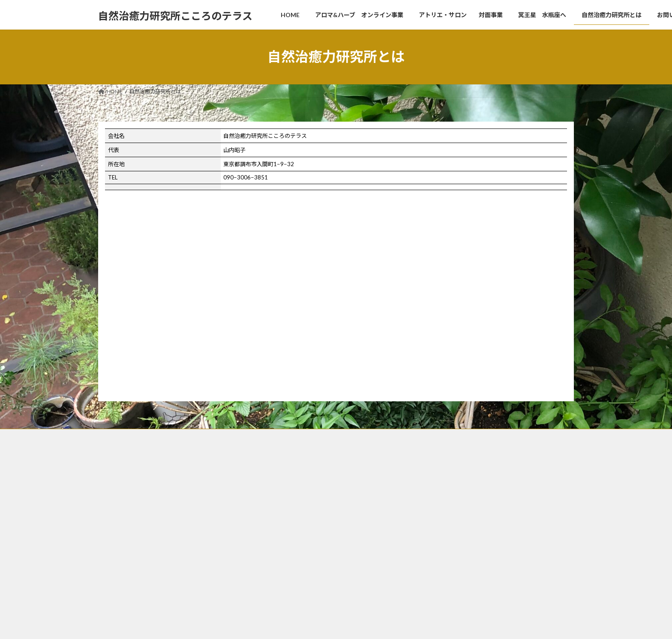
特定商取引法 (282, 574)
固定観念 (442, 497)
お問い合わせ (282, 559)
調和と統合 (444, 485)
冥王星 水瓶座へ (287, 530)
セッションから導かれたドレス (307, 515)
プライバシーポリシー (292, 589)
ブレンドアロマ (452, 508)
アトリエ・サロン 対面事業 (302, 500)
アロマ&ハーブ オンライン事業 (304, 485)
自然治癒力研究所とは (292, 544)
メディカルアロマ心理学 (462, 519)
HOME (274, 470)
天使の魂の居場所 (452, 474)
